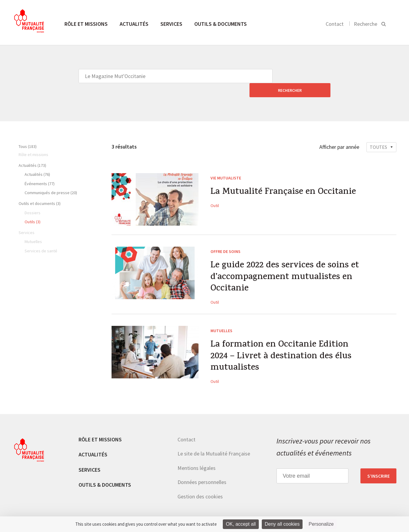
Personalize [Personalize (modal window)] (321, 524)
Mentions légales (197, 457)
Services (171, 24)
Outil (215, 192)
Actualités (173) (32, 151)
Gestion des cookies (200, 485)
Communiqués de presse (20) (51, 179)
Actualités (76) (37, 160)
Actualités (134, 24)
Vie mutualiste (226, 164)
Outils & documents (221, 24)
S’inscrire (379, 464)
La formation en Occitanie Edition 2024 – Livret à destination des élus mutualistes (283, 345)
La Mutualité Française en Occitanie (285, 179)
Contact (335, 24)
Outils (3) (33, 208)
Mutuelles (221, 318)
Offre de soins (225, 237)
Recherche (366, 24)
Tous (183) (28, 132)
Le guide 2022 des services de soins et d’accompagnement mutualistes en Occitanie (286, 264)
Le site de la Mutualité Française (214, 442)
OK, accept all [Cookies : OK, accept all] (241, 524)
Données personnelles (202, 471)
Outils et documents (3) (40, 189)
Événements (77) (40, 170)
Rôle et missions (86, 24)
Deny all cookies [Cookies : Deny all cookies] (282, 524)
